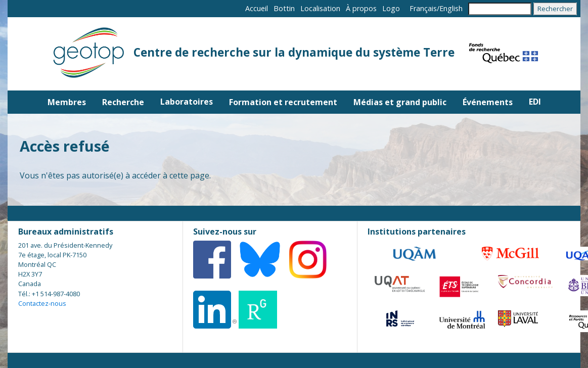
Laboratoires (187, 102)
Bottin (284, 8)
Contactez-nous (42, 303)
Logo (391, 8)
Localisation (320, 8)
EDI (535, 102)
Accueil (257, 8)
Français (423, 8)
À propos (361, 8)
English (451, 8)
